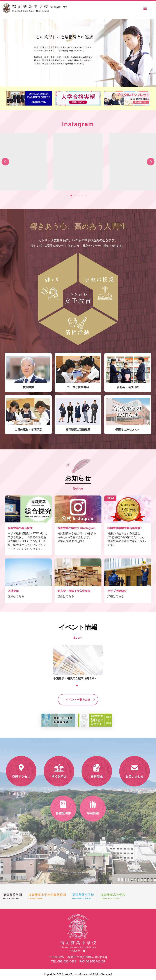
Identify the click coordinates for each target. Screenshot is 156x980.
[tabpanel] (78, 162)
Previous (5, 162)
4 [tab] (80, 196)
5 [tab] (83, 196)
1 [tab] (68, 196)
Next (151, 162)
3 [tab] (76, 196)
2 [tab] (72, 196)
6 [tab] (87, 196)
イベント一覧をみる (78, 700)
